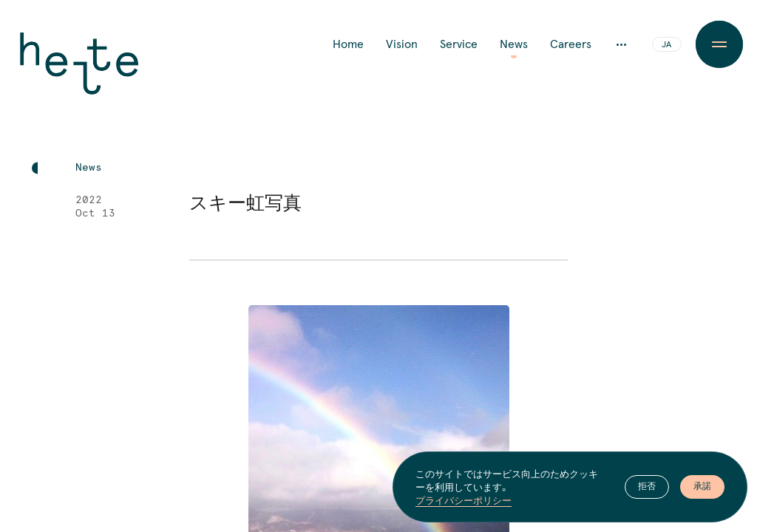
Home (348, 44)
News (514, 44)
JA (666, 45)
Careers (571, 44)
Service (459, 44)
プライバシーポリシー (464, 500)
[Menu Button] (719, 44)
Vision (402, 44)
